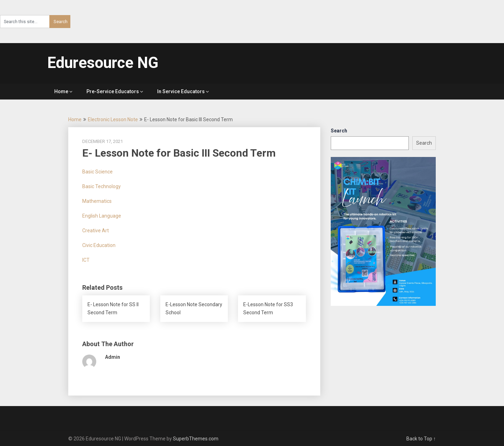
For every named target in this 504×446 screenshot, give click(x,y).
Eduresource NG (103, 63)
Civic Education (99, 245)
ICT (86, 260)
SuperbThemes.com (196, 439)
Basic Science (97, 172)
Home (61, 91)
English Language (102, 216)
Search (339, 131)
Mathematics (97, 201)
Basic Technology (101, 186)
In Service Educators (181, 91)
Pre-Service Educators (113, 91)
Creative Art (96, 231)
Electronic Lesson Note (113, 119)
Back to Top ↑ (421, 439)
